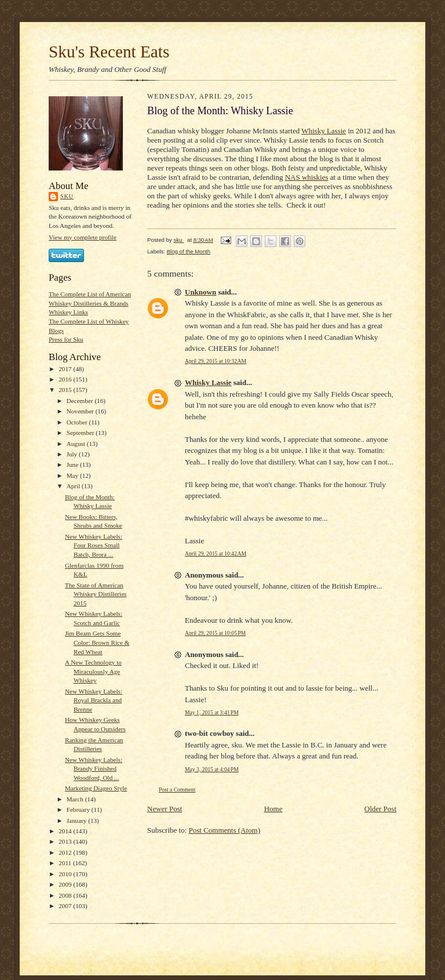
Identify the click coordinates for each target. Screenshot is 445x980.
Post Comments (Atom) (225, 830)
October (78, 422)
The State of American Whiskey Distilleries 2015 (96, 594)
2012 (66, 852)
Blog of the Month (189, 251)
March (76, 799)
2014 (66, 831)
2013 (66, 841)
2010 (66, 874)
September (81, 433)
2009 (66, 884)
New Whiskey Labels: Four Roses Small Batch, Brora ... (94, 545)
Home (273, 809)
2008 (66, 895)
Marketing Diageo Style (96, 788)
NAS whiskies (307, 177)
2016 (66, 379)
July (73, 454)
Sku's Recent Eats (109, 52)
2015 (66, 390)
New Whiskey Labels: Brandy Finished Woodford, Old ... (94, 769)
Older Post (380, 809)
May (73, 476)
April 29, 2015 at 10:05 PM (215, 633)
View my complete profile (83, 237)
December (81, 401)
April (74, 486)
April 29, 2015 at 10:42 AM (216, 553)
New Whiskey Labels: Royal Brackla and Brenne (94, 700)
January (78, 821)
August (77, 444)
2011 (66, 863)
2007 (66, 906)
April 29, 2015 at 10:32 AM (216, 361)
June (73, 464)
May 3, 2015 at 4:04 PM (212, 769)
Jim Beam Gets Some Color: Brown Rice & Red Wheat (97, 642)
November (81, 411)
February (79, 810)
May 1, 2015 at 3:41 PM (212, 712)
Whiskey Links (68, 312)
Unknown (200, 292)
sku (67, 196)
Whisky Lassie (324, 131)
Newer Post (165, 809)
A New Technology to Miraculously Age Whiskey (93, 671)
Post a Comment (177, 790)
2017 (66, 369)
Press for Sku (66, 339)
